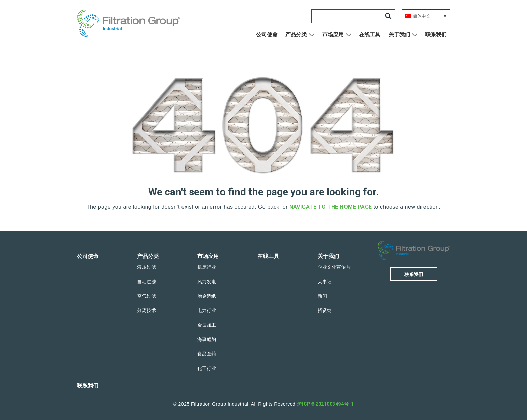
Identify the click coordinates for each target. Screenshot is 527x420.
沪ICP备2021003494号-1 (326, 404)
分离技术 (147, 310)
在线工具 (370, 34)
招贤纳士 (327, 310)
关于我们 (399, 34)
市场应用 (333, 34)
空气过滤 (147, 296)
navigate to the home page (331, 207)
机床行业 (207, 267)
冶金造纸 (207, 296)
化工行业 (207, 368)
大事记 (325, 282)
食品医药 (207, 354)
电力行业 (207, 310)
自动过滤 (147, 282)
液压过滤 (147, 267)
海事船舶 (207, 339)
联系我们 (436, 34)
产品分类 (296, 34)
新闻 (322, 296)
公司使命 (267, 34)
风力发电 (207, 282)
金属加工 (207, 325)
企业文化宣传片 (334, 267)
